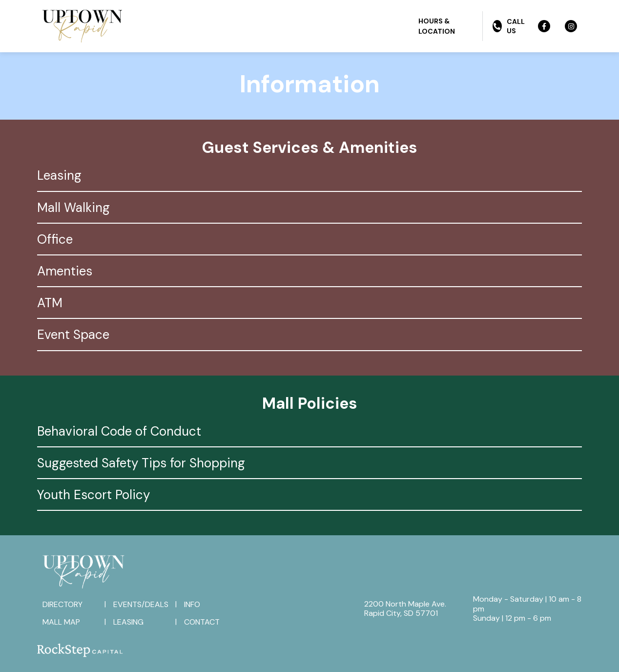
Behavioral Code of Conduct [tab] (119, 431)
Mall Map (61, 622)
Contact (202, 622)
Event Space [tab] (73, 335)
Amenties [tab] (65, 271)
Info (192, 604)
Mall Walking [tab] (73, 208)
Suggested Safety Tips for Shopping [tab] (141, 463)
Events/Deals (141, 604)
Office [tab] (55, 239)
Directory (62, 604)
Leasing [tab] (59, 175)
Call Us (509, 26)
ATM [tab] (50, 303)
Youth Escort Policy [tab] (93, 495)
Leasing (128, 622)
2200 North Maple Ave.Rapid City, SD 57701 (405, 609)
